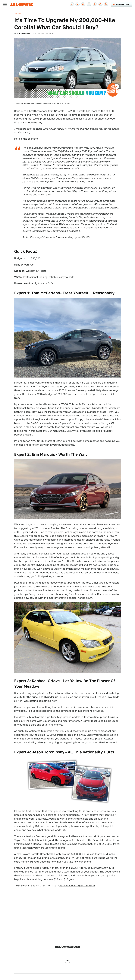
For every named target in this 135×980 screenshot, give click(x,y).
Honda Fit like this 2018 (47, 844)
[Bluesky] (77, 4)
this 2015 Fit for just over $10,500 (86, 868)
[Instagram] (100, 4)
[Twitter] (89, 4)
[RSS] (106, 4)
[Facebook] (72, 4)
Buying (18, 14)
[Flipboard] (83, 4)
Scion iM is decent (104, 840)
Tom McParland (24, 34)
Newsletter (121, 4)
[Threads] (95, 4)
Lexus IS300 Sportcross (52, 735)
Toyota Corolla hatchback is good (34, 840)
